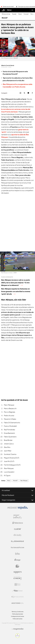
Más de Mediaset (17, 495)
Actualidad (17, 490)
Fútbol (20, 14)
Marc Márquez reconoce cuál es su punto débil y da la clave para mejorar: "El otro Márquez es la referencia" (16, 283)
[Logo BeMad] (18, 566)
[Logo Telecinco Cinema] (18, 578)
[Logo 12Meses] (17, 584)
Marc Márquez (24, 481)
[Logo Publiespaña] (18, 597)
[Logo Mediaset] (18, 509)
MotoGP (15, 481)
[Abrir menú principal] (32, 10)
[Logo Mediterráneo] (18, 603)
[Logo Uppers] (18, 572)
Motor (9, 481)
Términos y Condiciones (18, 612)
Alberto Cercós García (8, 65)
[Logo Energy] (18, 560)
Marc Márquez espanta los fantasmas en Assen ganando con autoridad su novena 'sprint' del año (16, 292)
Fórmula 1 (26, 14)
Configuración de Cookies (17, 616)
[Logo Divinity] (18, 535)
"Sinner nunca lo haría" (8, 7)
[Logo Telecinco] (18, 523)
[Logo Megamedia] (18, 629)
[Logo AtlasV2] (17, 591)
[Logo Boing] (18, 554)
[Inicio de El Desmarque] (3, 10)
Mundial (14, 14)
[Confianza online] (17, 637)
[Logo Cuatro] (18, 529)
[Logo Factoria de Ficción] (18, 548)
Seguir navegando (17, 500)
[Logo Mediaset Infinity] (18, 517)
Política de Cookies (18, 619)
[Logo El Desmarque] (17, 541)
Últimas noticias (6, 14)
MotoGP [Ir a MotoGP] (5, 18)
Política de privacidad (17, 614)
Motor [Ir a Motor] (9, 10)
